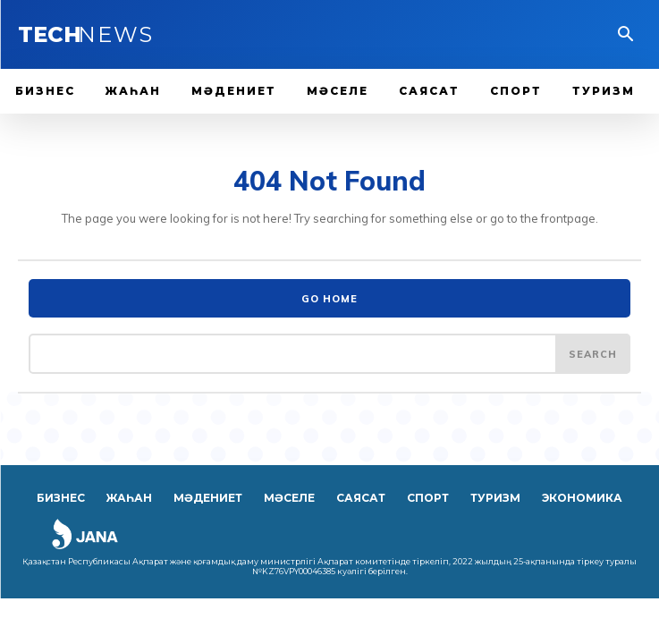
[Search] (593, 353)
